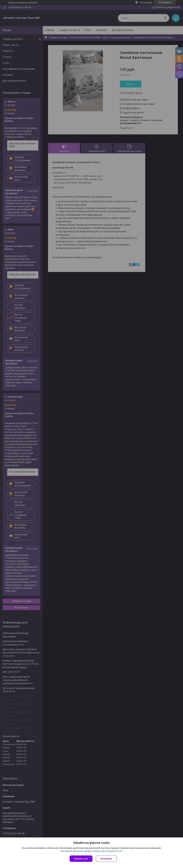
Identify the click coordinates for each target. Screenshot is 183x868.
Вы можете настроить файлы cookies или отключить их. (90, 851)
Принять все (81, 859)
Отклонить (106, 859)
